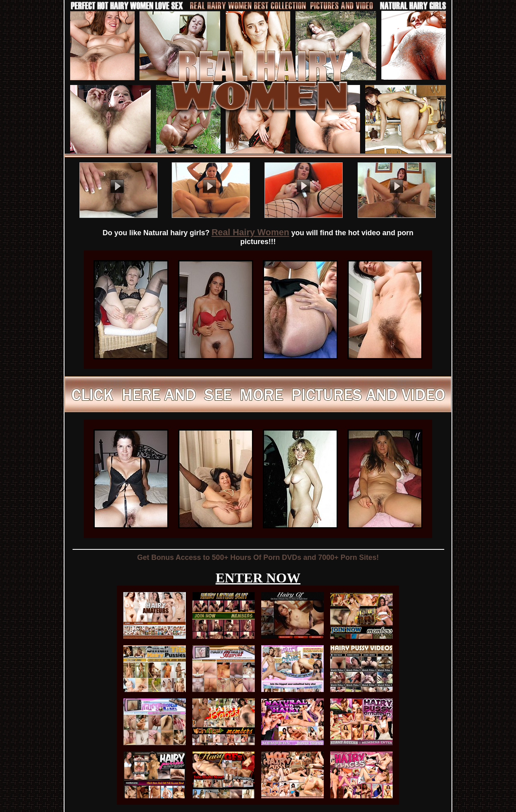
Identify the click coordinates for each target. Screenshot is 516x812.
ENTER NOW (258, 578)
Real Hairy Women (251, 232)
